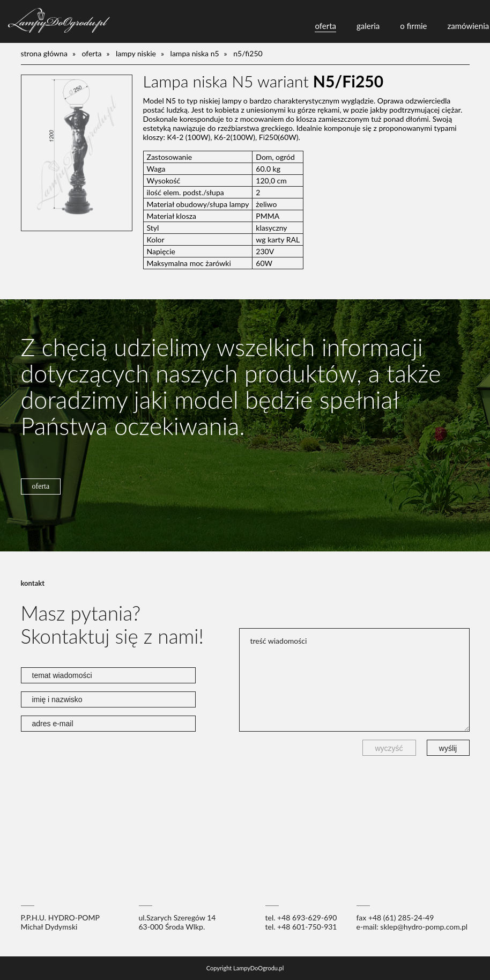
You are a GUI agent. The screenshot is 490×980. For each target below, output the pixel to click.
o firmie (413, 26)
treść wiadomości (354, 680)
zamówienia (469, 26)
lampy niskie (136, 53)
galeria (368, 26)
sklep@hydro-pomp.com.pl (424, 927)
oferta (325, 26)
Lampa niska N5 (195, 53)
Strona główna (44, 53)
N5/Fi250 (248, 53)
